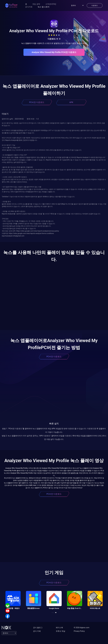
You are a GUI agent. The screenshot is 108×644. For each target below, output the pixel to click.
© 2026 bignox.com (82, 628)
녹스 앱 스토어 (44, 7)
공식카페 (29, 7)
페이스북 (59, 628)
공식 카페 (37, 631)
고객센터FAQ (51, 4)
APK (71, 102)
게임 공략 (36, 4)
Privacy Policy (79, 631)
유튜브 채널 (61, 631)
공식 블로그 (38, 628)
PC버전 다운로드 (37, 102)
